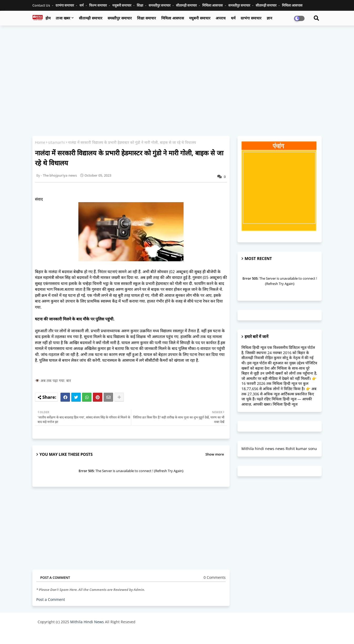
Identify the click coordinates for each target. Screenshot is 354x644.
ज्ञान (269, 18)
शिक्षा (140, 5)
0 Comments (215, 577)
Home (40, 142)
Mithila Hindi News (87, 622)
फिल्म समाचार (98, 5)
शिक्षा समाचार (146, 18)
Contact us (42, 5)
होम (48, 18)
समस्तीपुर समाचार (160, 5)
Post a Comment (51, 599)
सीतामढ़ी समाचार (91, 18)
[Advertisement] (177, 68)
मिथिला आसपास (213, 5)
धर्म (82, 5)
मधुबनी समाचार (122, 5)
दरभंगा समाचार (65, 5)
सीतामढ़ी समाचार (187, 5)
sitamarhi (57, 142)
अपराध (221, 18)
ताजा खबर (63, 18)
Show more (215, 454)
